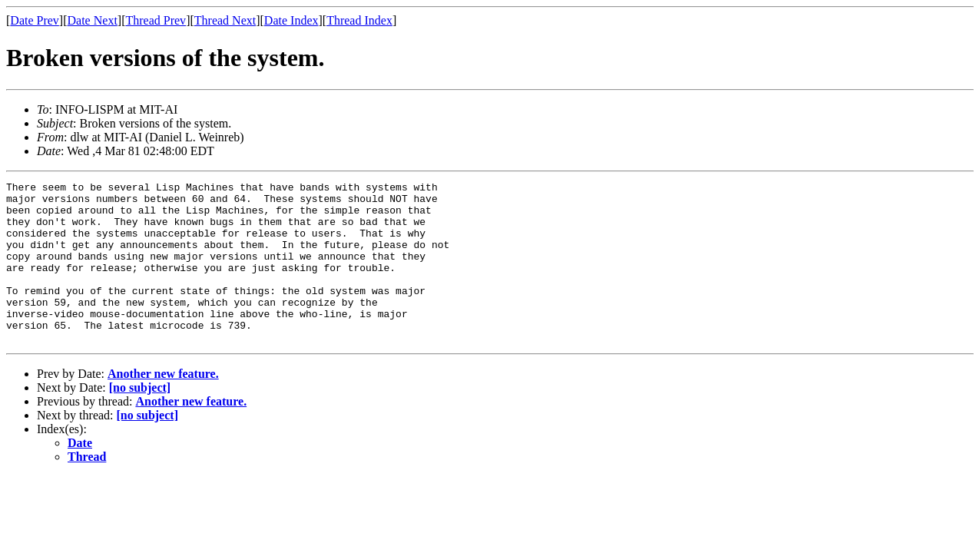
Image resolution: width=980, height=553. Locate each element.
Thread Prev (156, 20)
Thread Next (225, 20)
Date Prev (35, 20)
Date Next (93, 20)
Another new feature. (163, 406)
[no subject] (140, 420)
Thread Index (359, 20)
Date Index (291, 20)
